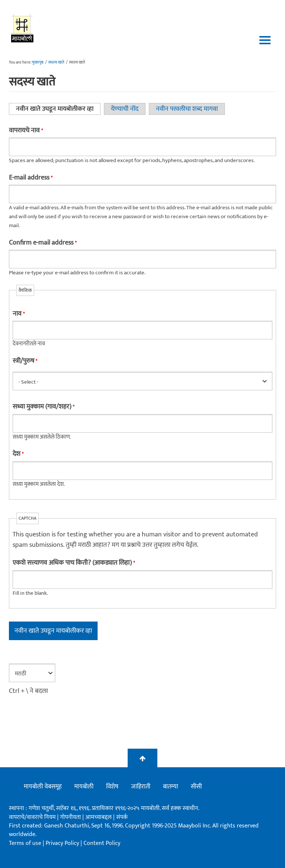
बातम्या (171, 787)
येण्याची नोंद (125, 109)
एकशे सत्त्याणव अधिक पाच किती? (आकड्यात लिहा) (74, 563)
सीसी (196, 787)
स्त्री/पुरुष (25, 361)
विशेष (112, 787)
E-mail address (31, 178)
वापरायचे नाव (26, 130)
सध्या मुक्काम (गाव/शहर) (43, 407)
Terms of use (25, 843)
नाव (19, 314)
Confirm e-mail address (43, 243)
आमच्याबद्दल (99, 817)
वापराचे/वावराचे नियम (32, 817)
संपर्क (122, 817)
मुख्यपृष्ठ (38, 62)
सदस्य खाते (56, 62)
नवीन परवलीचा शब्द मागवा (187, 109)
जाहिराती (141, 787)
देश (18, 454)
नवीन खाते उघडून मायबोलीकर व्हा (58, 109)
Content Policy (102, 843)
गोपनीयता (71, 817)
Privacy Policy (63, 843)
